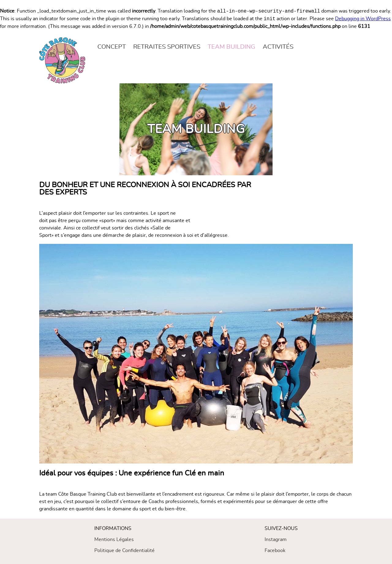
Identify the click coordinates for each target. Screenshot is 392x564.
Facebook (275, 551)
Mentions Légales (114, 539)
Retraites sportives (167, 47)
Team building (232, 47)
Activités (278, 47)
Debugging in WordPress (363, 19)
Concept (112, 47)
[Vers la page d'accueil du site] (62, 60)
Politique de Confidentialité (124, 551)
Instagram (276, 539)
